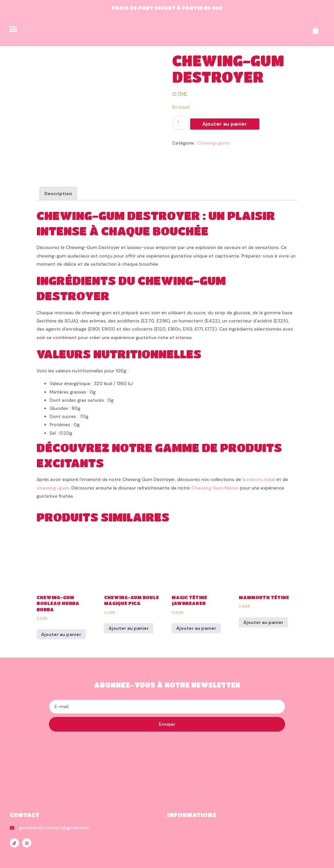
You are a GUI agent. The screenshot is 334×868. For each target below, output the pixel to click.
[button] (13, 29)
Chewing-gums (214, 143)
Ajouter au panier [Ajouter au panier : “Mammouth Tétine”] (263, 602)
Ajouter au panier (215, 124)
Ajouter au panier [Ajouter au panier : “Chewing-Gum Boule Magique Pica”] (129, 608)
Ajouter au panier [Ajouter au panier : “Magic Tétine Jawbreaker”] (196, 608)
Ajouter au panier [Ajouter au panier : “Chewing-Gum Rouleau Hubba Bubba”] (61, 613)
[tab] (58, 173)
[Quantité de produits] (181, 123)
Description (58, 173)
